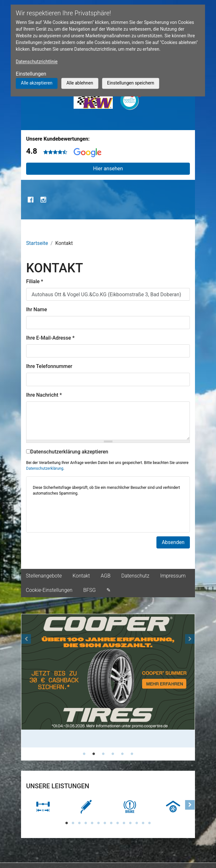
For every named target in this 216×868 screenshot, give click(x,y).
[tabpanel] (108, 681)
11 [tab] (130, 823)
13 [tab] (143, 823)
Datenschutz (135, 576)
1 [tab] (84, 754)
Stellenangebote (44, 576)
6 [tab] (132, 754)
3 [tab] (103, 754)
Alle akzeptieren (37, 83)
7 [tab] (105, 823)
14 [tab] (149, 823)
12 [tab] (137, 823)
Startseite (37, 243)
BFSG (89, 590)
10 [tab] (124, 823)
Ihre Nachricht (44, 395)
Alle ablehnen (80, 83)
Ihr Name (37, 309)
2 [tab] (94, 754)
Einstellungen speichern (131, 83)
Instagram (43, 200)
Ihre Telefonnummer (49, 366)
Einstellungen (31, 74)
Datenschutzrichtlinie (37, 62)
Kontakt (81, 576)
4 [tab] (113, 754)
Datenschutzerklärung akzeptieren (67, 452)
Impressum (173, 576)
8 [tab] (111, 823)
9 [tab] (118, 823)
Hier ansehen (108, 169)
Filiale (35, 281)
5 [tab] (122, 754)
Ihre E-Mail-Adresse (50, 338)
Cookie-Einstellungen (49, 590)
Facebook (31, 200)
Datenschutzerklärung (45, 468)
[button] (26, 687)
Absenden (173, 542)
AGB (106, 576)
